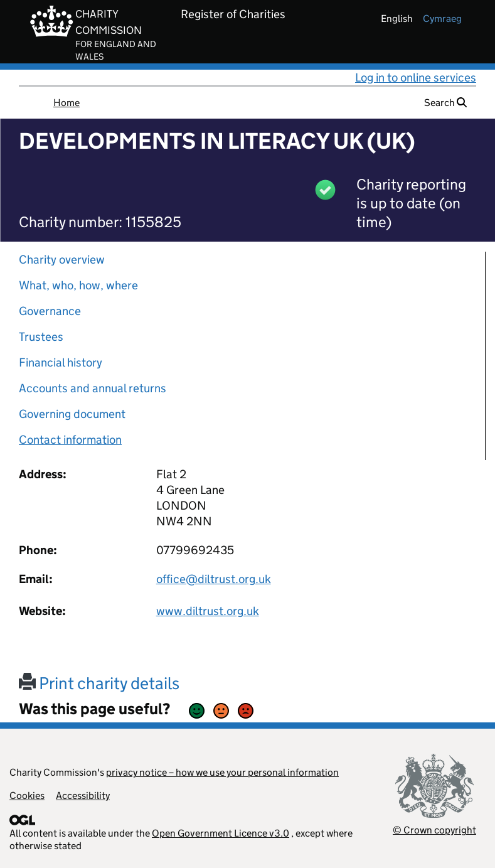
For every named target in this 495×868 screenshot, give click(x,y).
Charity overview (62, 260)
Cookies (27, 796)
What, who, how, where (78, 285)
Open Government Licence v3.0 (221, 833)
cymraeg (442, 19)
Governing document (72, 414)
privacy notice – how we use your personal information (222, 772)
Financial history (61, 362)
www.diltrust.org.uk (208, 611)
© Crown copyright (434, 830)
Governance (50, 311)
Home (67, 103)
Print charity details (99, 683)
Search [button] (445, 103)
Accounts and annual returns (93, 388)
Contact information (70, 440)
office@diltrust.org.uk (214, 579)
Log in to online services (416, 78)
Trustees (41, 337)
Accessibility (83, 796)
